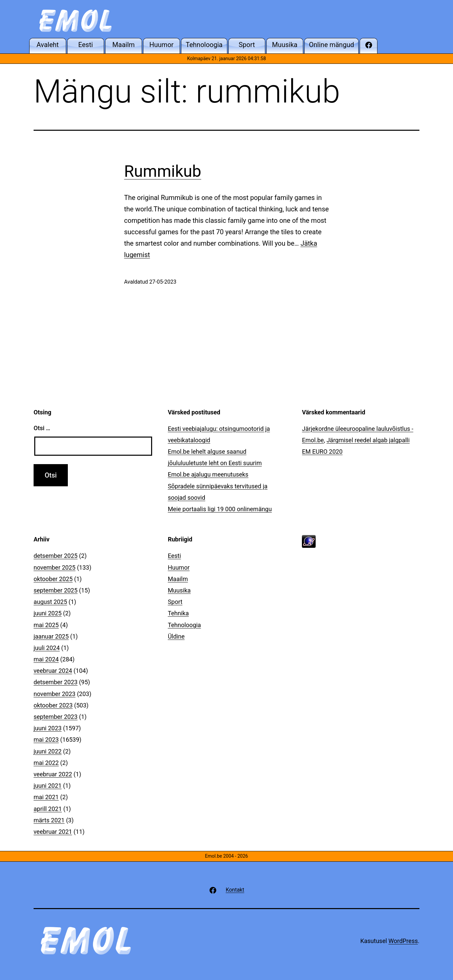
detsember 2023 (56, 682)
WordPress (403, 941)
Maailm (178, 579)
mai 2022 (46, 763)
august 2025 (50, 602)
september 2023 (56, 717)
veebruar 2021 (53, 832)
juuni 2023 (48, 728)
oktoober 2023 (53, 705)
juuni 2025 (48, 613)
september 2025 (56, 590)
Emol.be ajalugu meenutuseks (208, 474)
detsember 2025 (56, 556)
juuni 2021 (48, 786)
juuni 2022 (48, 751)
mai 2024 (46, 659)
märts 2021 (49, 820)
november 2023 (55, 694)
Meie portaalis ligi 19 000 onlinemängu (220, 509)
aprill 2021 (48, 809)
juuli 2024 (47, 648)
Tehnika (178, 613)
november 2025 (55, 567)
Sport (175, 602)
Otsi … (42, 428)
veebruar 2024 (53, 671)
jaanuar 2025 (51, 636)
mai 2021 (46, 797)
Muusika (179, 590)
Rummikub (163, 171)
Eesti (174, 556)
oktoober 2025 (53, 579)
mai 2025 (46, 625)
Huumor (179, 567)
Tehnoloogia (185, 625)
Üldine (176, 636)
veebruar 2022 (53, 774)
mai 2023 (46, 740)
